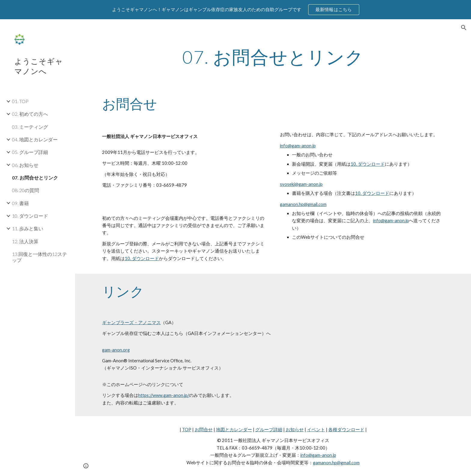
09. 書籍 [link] (20, 203)
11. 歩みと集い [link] (28, 228)
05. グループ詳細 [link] (30, 152)
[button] (464, 28)
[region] (235, 10)
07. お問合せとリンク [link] (35, 178)
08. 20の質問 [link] (26, 190)
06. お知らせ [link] (25, 165)
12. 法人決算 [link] (25, 241)
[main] (273, 57)
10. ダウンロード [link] (30, 216)
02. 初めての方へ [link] (30, 114)
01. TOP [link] (20, 101)
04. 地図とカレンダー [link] (35, 139)
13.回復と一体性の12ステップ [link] (40, 257)
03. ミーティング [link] (30, 127)
